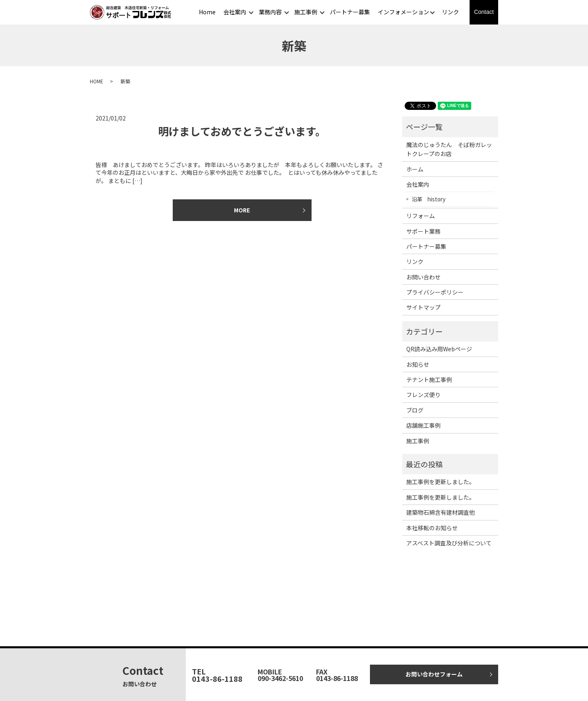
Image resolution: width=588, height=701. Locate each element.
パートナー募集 (350, 12)
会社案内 (235, 12)
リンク (450, 12)
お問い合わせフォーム (434, 674)
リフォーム (421, 216)
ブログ (415, 410)
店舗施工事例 (423, 425)
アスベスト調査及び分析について (449, 543)
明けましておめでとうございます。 (242, 131)
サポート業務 (423, 231)
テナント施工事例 (429, 380)
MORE (242, 210)
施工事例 (306, 12)
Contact (484, 12)
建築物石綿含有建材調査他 (441, 512)
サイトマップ (423, 307)
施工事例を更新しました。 (441, 482)
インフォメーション (403, 12)
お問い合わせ (423, 277)
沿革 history (429, 199)
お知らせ (418, 364)
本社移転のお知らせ (432, 528)
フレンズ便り (423, 395)
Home (207, 12)
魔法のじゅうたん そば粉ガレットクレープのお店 (449, 149)
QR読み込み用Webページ (439, 349)
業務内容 (270, 12)
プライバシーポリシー (435, 292)
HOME (97, 81)
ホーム (415, 169)
